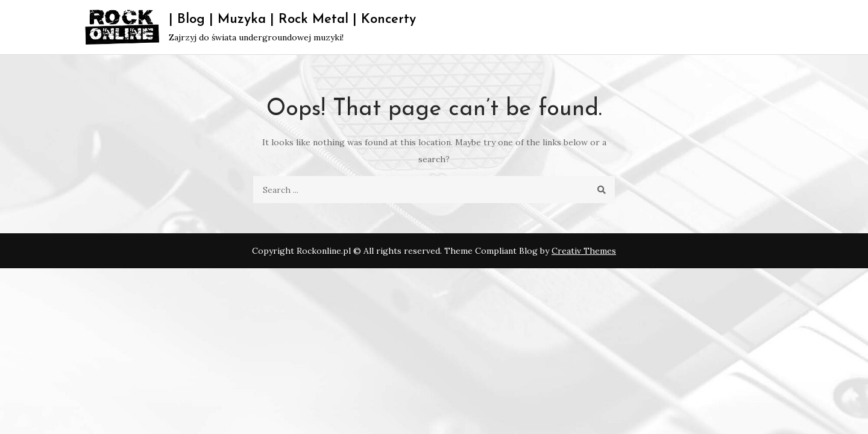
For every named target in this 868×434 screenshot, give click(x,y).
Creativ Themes (584, 251)
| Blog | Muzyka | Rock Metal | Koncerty (292, 20)
